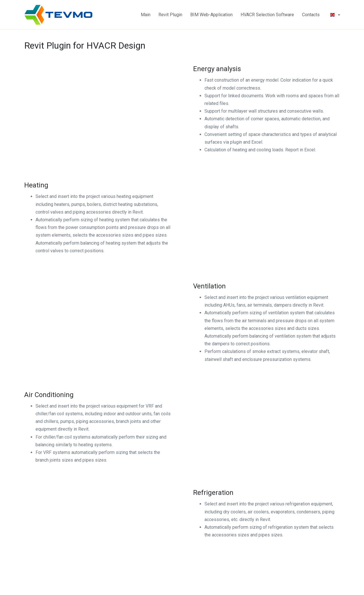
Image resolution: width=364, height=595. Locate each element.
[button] (335, 15)
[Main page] (45, 15)
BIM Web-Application (211, 15)
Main (146, 15)
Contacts (311, 15)
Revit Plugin (170, 15)
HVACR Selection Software (267, 15)
